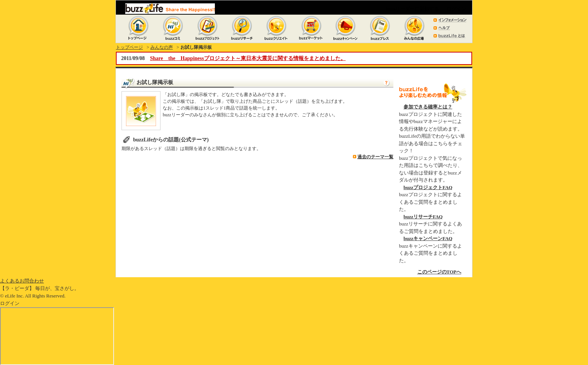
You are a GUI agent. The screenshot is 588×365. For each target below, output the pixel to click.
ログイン (456, 9)
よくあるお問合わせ (22, 281)
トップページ (129, 47)
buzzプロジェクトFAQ (428, 187)
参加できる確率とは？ (428, 107)
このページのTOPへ (439, 272)
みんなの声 (162, 47)
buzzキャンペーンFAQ (428, 238)
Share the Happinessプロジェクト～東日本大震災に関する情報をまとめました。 (248, 58)
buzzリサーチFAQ (423, 217)
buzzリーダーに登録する (413, 9)
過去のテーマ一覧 (375, 157)
